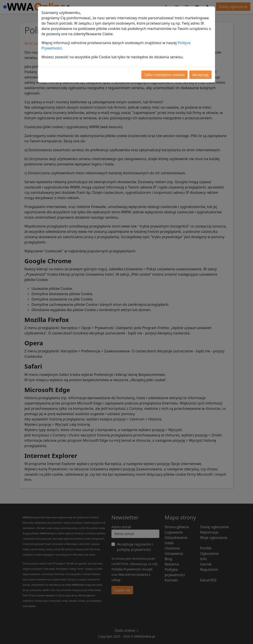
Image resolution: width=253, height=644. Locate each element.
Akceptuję (200, 75)
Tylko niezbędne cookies (164, 75)
